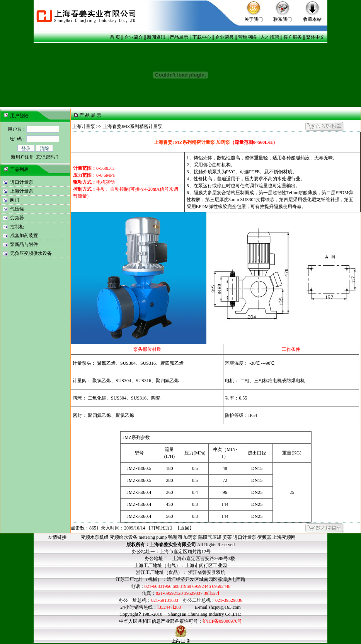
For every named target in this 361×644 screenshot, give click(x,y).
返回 (185, 528)
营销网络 (247, 37)
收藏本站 (312, 19)
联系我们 (283, 19)
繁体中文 (315, 37)
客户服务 (293, 37)
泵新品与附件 (24, 244)
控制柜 (17, 227)
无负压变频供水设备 (31, 253)
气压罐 (17, 209)
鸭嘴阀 (175, 537)
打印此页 (160, 528)
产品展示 (179, 37)
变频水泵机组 (95, 537)
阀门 (15, 200)
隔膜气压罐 (210, 537)
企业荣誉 (225, 37)
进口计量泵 (22, 182)
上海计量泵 (22, 191)
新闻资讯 (156, 37)
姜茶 (227, 537)
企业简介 (134, 37)
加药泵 (190, 537)
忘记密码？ (48, 157)
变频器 (17, 218)
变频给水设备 (124, 537)
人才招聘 (270, 37)
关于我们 (254, 19)
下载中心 (202, 37)
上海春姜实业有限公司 (173, 545)
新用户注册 (22, 157)
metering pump (153, 537)
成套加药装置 (24, 236)
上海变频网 (284, 537)
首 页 (115, 37)
